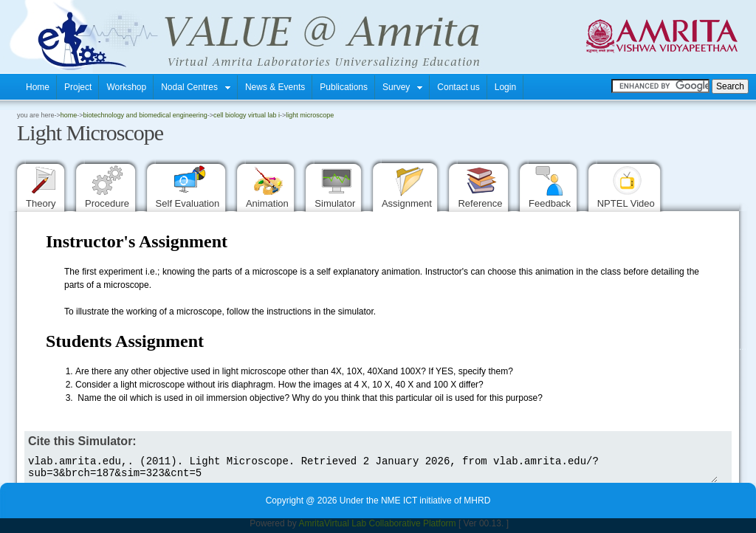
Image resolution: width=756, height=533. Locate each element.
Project (78, 87)
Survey (402, 87)
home (69, 115)
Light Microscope (310, 115)
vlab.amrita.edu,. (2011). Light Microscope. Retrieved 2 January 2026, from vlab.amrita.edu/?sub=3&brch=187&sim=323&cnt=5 (371, 470)
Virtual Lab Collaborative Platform (390, 528)
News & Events (275, 87)
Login (505, 87)
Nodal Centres (196, 87)
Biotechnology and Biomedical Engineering (145, 115)
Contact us (458, 87)
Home (38, 87)
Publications (344, 87)
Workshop (126, 87)
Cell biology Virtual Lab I (247, 115)
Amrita (311, 528)
